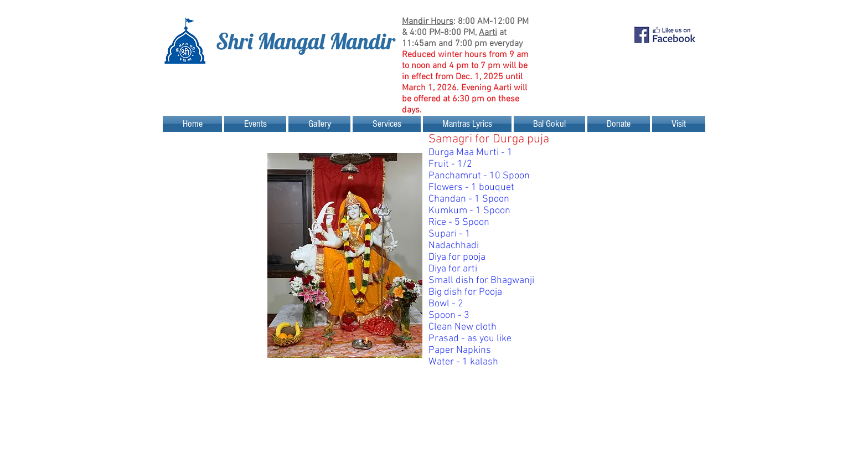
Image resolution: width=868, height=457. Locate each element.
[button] (255, 124)
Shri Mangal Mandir (306, 41)
